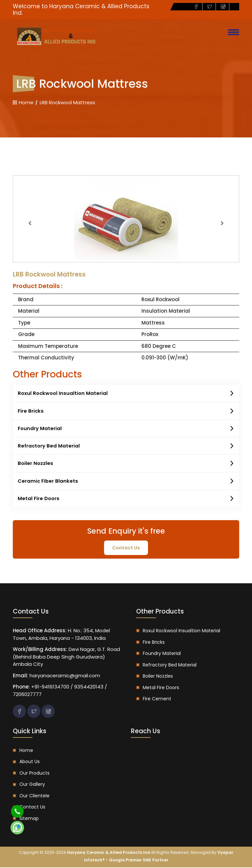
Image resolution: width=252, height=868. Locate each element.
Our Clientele (34, 796)
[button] (30, 223)
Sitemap (29, 819)
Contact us (32, 808)
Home (23, 102)
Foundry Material (126, 429)
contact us (126, 548)
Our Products (34, 773)
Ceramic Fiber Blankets (126, 482)
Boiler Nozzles (126, 464)
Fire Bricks (126, 411)
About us (30, 762)
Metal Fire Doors (126, 499)
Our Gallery (32, 785)
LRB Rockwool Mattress (67, 102)
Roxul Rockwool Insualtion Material (126, 394)
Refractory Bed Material (126, 446)
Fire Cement (157, 699)
